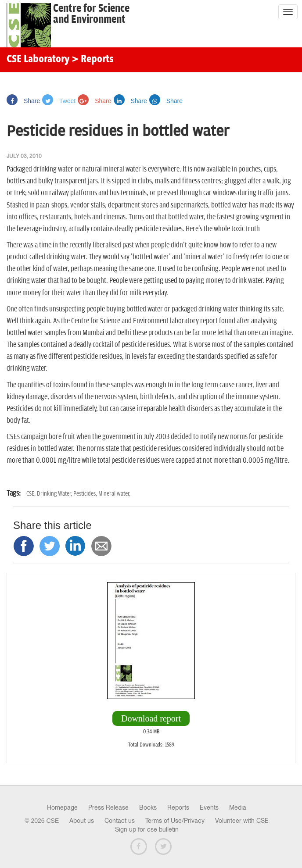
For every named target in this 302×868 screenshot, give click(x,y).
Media (238, 807)
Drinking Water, (55, 494)
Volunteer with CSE (242, 821)
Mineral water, (114, 494)
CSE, (32, 494)
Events (209, 807)
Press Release (108, 807)
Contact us (120, 821)
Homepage (62, 807)
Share (23, 101)
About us (82, 821)
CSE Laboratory (38, 60)
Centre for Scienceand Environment (91, 14)
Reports (178, 807)
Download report (151, 718)
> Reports (93, 60)
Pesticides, (86, 494)
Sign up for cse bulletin (147, 829)
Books (148, 807)
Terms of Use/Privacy (175, 821)
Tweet (59, 101)
